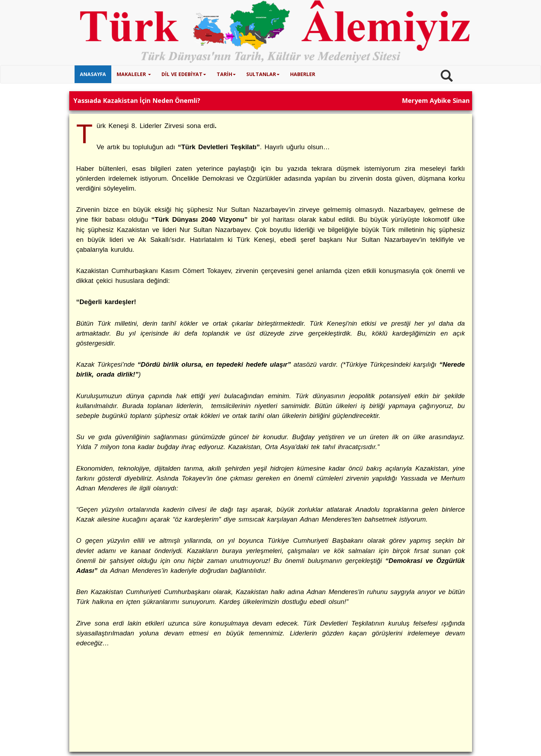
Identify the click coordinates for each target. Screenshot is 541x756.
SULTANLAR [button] (263, 74)
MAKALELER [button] (134, 74)
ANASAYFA (93, 74)
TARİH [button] (226, 74)
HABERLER (303, 74)
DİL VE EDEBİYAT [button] (184, 74)
